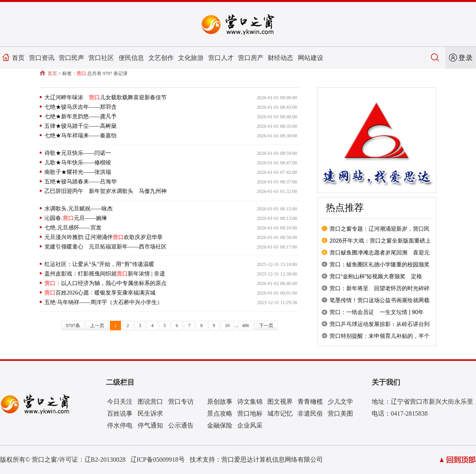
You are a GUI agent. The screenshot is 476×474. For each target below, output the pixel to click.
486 (246, 326)
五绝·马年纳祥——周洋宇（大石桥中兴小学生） (104, 302)
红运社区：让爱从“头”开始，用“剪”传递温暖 (99, 264)
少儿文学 (340, 402)
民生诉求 (150, 413)
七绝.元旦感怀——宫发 (73, 228)
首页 (18, 58)
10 (227, 326)
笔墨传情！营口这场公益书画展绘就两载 (380, 300)
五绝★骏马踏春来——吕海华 (81, 182)
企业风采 (250, 425)
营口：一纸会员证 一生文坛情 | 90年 (377, 312)
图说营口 (150, 402)
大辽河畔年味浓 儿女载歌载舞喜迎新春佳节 (106, 97)
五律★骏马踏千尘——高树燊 (81, 126)
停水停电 (120, 425)
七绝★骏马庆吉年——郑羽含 (81, 107)
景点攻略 (220, 413)
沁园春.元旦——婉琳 (76, 218)
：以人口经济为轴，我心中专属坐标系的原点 (106, 283)
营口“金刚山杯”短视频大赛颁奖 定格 (376, 276)
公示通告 (181, 425)
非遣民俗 (310, 413)
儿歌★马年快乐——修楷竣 (78, 163)
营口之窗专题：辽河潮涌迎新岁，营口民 (380, 229)
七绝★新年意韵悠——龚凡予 (81, 117)
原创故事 (220, 402)
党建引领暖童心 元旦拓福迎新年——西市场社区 (106, 247)
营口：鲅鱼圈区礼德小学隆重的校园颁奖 (380, 264)
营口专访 (181, 402)
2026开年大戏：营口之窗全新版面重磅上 (380, 241)
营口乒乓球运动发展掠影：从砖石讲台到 (380, 324)
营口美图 (340, 413)
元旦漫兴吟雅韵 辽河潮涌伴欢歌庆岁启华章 (104, 237)
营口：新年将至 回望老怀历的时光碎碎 (380, 288)
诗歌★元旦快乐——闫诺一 (78, 153)
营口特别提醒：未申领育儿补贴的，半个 (380, 336)
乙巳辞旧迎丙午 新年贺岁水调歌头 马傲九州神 (106, 191)
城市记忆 (280, 413)
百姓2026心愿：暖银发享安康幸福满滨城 (100, 293)
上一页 (97, 326)
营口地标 (250, 413)
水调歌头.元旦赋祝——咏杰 (79, 209)
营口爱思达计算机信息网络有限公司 (272, 460)
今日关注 (120, 402)
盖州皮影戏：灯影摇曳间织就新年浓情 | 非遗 (105, 274)
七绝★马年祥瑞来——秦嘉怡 (81, 136)
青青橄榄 (310, 402)
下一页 (266, 326)
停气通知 (150, 425)
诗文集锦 (250, 402)
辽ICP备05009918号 (158, 460)
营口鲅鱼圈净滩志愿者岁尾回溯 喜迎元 (380, 252)
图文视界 (280, 402)
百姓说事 (120, 413)
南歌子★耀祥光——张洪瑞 (78, 172)
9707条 (73, 326)
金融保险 (220, 425)
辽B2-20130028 (105, 460)
